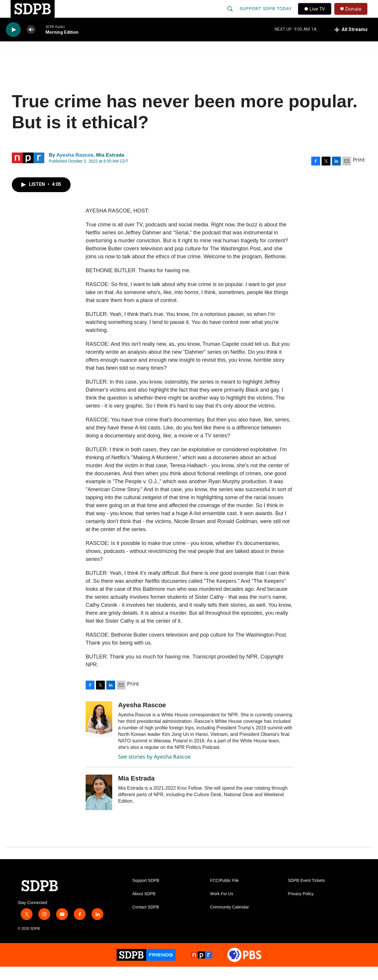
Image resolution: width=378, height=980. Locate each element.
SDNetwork (342, 61)
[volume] (31, 43)
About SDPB (144, 907)
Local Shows (198, 61)
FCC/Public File (224, 894)
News (59, 61)
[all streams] (351, 43)
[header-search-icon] (231, 15)
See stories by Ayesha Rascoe (154, 770)
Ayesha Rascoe (75, 168)
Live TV (316, 15)
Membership (243, 61)
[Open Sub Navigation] (44, 61)
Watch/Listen (23, 61)
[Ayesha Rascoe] (99, 732)
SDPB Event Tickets (306, 894)
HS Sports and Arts (104, 61)
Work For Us (221, 907)
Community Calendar (229, 920)
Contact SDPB (146, 920)
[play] (13, 43)
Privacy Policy (301, 907)
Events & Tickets (293, 61)
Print (359, 173)
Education (155, 61)
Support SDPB (146, 894)
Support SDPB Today (266, 15)
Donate (357, 16)
